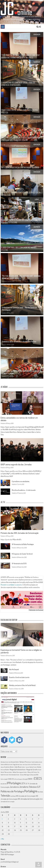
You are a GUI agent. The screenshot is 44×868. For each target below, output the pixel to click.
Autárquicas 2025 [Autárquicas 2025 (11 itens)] (34, 775)
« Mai (2, 839)
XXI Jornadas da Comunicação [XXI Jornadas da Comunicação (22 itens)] (29, 799)
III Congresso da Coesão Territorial (22, 554)
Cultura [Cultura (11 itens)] (16, 779)
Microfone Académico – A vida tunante (24, 490)
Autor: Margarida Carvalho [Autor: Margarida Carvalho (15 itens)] (30, 770)
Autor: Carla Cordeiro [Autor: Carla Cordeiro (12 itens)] (33, 762)
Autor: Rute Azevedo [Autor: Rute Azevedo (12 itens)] (11, 775)
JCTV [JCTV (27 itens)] (23, 783)
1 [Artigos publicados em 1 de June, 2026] (2, 819)
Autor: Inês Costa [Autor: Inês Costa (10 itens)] (24, 765)
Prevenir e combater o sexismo (11, 585)
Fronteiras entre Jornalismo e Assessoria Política (19, 342)
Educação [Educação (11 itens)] (25, 779)
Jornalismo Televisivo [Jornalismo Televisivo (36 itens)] (28, 787)
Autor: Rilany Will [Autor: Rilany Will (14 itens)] (29, 772)
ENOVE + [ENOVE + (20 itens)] (31, 779)
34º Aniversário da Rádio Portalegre (23, 544)
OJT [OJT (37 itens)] (39, 787)
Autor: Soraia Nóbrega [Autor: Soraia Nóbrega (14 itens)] (23, 775)
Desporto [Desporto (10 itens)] (20, 779)
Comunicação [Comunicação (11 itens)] (4, 779)
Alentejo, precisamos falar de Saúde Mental (22, 685)
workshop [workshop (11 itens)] (13, 796)
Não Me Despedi (14, 669)
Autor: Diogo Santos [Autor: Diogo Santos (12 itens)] (14, 764)
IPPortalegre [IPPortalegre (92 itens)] (14, 783)
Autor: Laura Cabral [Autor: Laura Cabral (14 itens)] (27, 767)
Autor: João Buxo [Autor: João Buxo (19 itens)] (16, 767)
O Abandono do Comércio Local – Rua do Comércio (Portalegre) (19, 309)
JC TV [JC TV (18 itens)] (27, 784)
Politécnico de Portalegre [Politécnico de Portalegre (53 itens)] (12, 791)
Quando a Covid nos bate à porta (19, 677)
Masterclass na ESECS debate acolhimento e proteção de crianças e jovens (21, 372)
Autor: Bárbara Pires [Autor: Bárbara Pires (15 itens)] (22, 762)
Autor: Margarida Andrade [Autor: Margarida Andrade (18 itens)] (14, 769)
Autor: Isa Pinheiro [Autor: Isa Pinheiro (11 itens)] (32, 764)
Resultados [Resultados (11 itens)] (40, 792)
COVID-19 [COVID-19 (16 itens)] (11, 779)
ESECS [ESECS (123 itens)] (38, 778)
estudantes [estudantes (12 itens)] (4, 784)
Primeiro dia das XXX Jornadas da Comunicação (20, 533)
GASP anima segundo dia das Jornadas (16, 464)
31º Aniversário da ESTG (19, 563)
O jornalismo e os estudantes (20, 481)
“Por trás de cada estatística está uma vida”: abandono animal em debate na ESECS (21, 277)
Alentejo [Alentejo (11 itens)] (3, 762)
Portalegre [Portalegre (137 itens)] (31, 791)
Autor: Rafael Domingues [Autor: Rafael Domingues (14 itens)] (16, 772)
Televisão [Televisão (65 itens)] (5, 795)
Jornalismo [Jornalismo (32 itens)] (14, 787)
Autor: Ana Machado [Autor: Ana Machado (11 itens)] (10, 762)
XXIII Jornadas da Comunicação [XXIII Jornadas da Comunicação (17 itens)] (26, 796)
